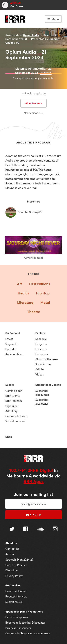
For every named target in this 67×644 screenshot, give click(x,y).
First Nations (40, 284)
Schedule (41, 339)
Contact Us (12, 549)
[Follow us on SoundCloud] (40, 529)
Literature (25, 302)
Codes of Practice (16, 565)
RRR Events (13, 396)
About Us (11, 543)
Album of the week (47, 359)
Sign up (33, 515)
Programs (41, 344)
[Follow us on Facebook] (26, 529)
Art (19, 284)
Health (23, 293)
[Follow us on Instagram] (55, 529)
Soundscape (43, 364)
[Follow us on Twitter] (12, 529)
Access (10, 554)
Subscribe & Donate (48, 385)
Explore (40, 333)
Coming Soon (14, 391)
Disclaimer (12, 570)
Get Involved (13, 586)
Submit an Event (15, 421)
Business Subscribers (18, 628)
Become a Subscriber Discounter (25, 623)
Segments (11, 344)
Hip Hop (43, 293)
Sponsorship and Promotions (24, 612)
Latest (9, 339)
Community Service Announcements (28, 633)
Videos (40, 374)
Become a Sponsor (17, 617)
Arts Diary (11, 411)
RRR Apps (34, 481)
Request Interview (16, 596)
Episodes (11, 349)
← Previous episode (33, 93)
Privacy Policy (14, 576)
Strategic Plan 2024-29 (19, 560)
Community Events (17, 416)
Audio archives (14, 354)
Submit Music (14, 602)
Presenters (42, 354)
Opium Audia (31, 35)
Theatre (34, 312)
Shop (9, 437)
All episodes (33, 103)
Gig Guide (11, 406)
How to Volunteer (16, 591)
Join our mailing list (34, 494)
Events (10, 385)
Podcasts (41, 349)
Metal (45, 302)
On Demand (13, 333)
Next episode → (33, 113)
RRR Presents (14, 401)
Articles (40, 369)
